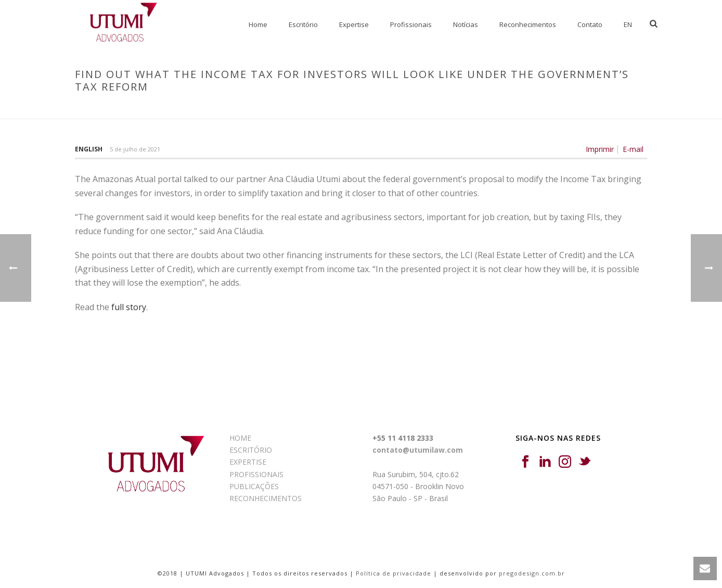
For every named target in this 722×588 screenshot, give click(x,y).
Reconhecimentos (528, 24)
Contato (590, 24)
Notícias (466, 24)
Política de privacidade (394, 573)
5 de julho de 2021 (135, 149)
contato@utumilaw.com (418, 450)
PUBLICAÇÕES (254, 486)
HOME (240, 438)
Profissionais (411, 24)
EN (628, 24)
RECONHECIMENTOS (266, 498)
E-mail (633, 149)
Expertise (354, 24)
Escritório (303, 24)
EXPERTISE (248, 462)
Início (278, 109)
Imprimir (600, 149)
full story (129, 307)
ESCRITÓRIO (251, 450)
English (89, 149)
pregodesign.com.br (532, 573)
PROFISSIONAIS (256, 474)
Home (258, 24)
